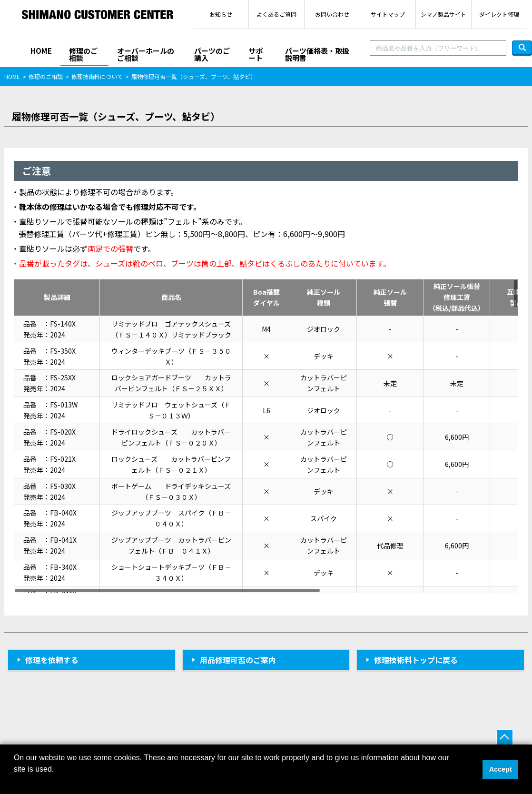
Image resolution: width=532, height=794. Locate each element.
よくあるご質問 (276, 14)
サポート (256, 54)
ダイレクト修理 (499, 14)
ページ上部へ (505, 738)
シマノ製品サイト (443, 14)
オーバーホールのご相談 (146, 54)
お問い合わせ (332, 14)
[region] (266, 436)
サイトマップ (388, 14)
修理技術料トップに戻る (416, 660)
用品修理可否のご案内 (238, 660)
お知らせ (221, 14)
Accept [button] (501, 769)
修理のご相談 (83, 54)
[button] (15, 782)
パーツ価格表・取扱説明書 (317, 54)
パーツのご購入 (212, 54)
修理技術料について (97, 76)
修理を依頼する (52, 660)
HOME (41, 51)
